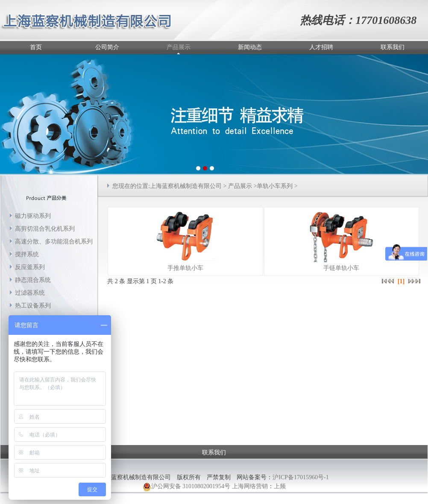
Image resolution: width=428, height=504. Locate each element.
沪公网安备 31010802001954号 (187, 487)
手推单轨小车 (185, 268)
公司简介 (107, 47)
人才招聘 (321, 47)
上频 (280, 486)
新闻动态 (250, 47)
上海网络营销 (250, 486)
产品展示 (179, 47)
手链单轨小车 (341, 268)
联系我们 (393, 47)
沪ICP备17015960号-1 (300, 477)
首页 (36, 47)
